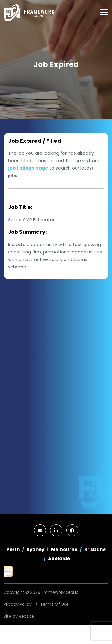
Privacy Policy (18, 604)
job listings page (28, 168)
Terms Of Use (54, 604)
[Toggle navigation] (104, 12)
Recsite (26, 616)
